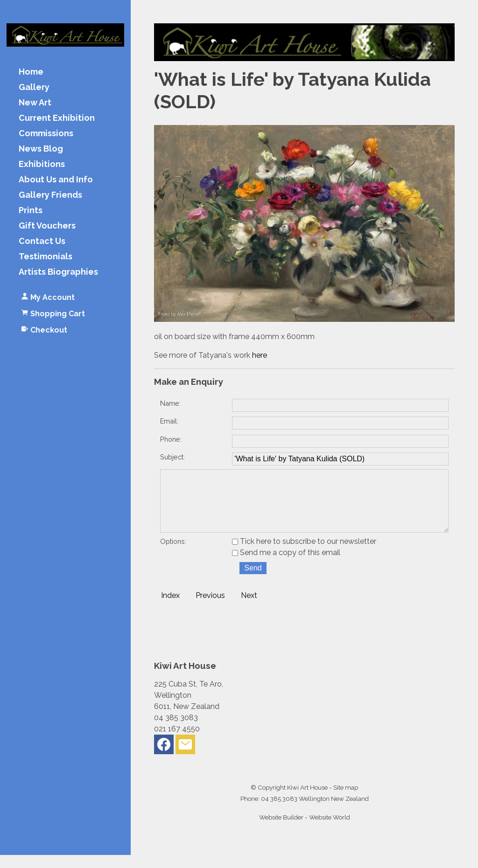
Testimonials (46, 257)
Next (249, 608)
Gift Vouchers (47, 226)
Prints (31, 211)
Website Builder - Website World (305, 830)
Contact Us (42, 241)
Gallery (34, 87)
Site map (346, 800)
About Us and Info (56, 180)
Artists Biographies (58, 272)
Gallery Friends (50, 195)
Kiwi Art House (307, 800)
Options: (173, 554)
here (260, 355)
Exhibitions (42, 164)
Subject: (172, 457)
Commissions (46, 134)
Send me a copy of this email (286, 566)
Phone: (171, 439)
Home (31, 72)
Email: (169, 421)
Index (170, 608)
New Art (35, 103)
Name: (170, 403)
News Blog (41, 149)
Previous (210, 608)
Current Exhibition (57, 118)
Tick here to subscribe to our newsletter (304, 554)
